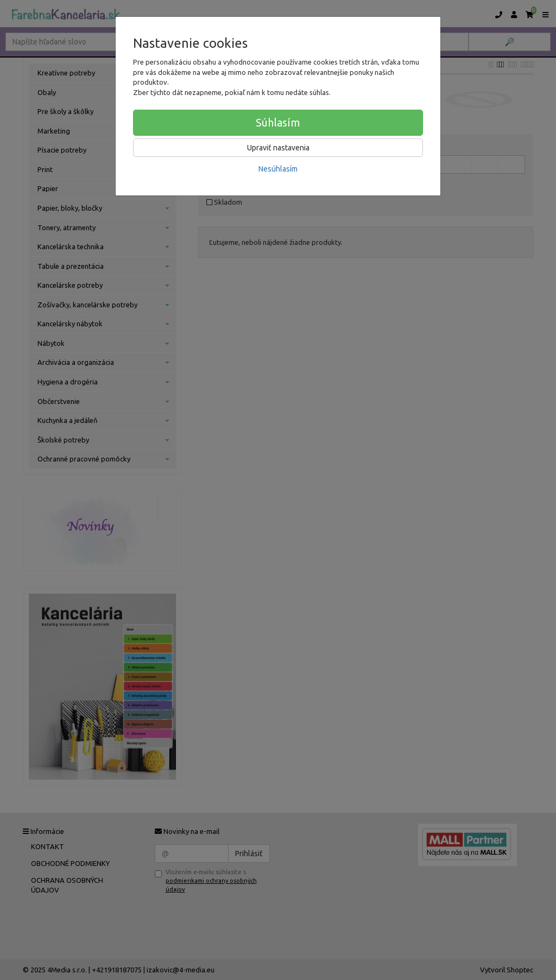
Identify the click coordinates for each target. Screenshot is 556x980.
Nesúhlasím (278, 169)
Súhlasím (278, 122)
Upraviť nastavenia (278, 148)
